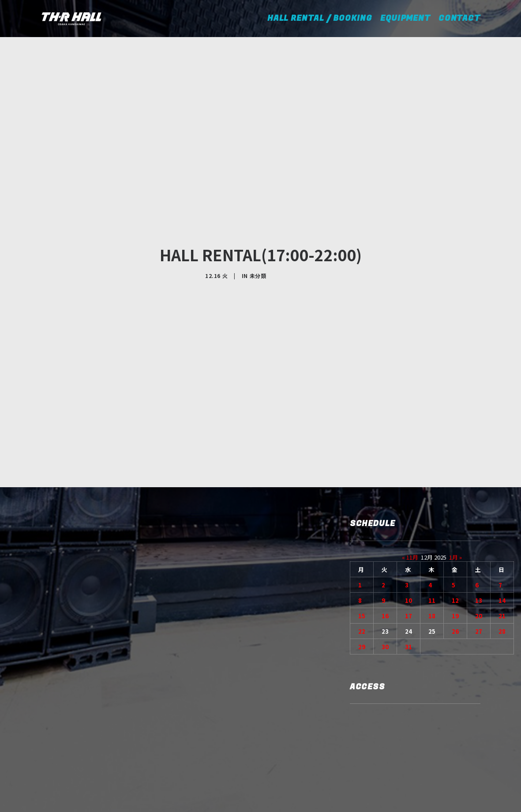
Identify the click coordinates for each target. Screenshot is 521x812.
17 (409, 532)
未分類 (258, 234)
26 (455, 547)
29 (362, 563)
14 (502, 517)
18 (432, 532)
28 (502, 547)
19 (455, 532)
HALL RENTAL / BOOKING (323, 18)
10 (409, 517)
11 (432, 517)
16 (385, 532)
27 (479, 547)
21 (502, 532)
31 (409, 563)
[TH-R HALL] (71, 19)
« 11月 (410, 473)
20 (479, 532)
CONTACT (459, 18)
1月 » (455, 473)
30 (385, 563)
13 (479, 517)
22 (362, 547)
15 (362, 532)
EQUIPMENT (405, 18)
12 (455, 517)
